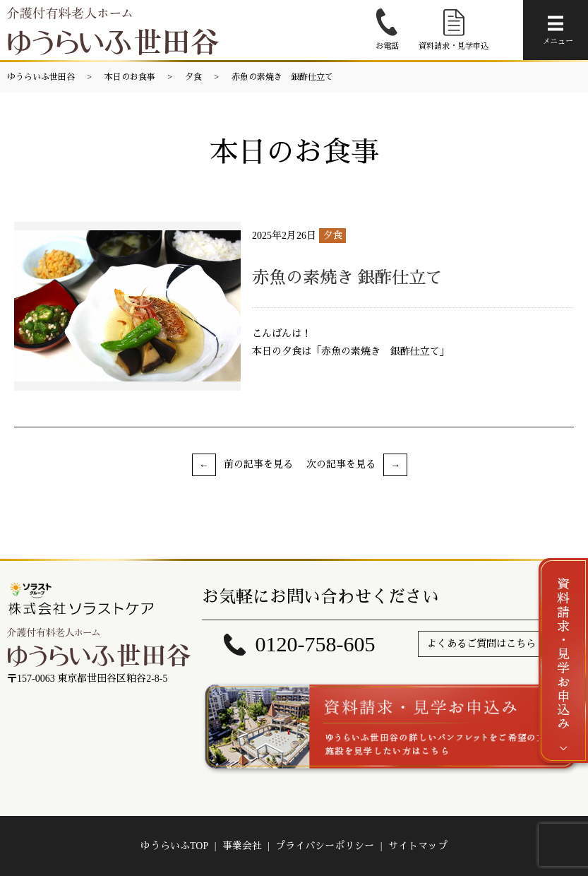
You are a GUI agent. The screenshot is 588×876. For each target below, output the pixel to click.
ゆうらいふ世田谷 (41, 77)
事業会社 (242, 846)
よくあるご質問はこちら (481, 644)
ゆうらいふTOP (174, 846)
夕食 (193, 77)
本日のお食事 (130, 77)
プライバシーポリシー (325, 846)
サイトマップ (418, 846)
